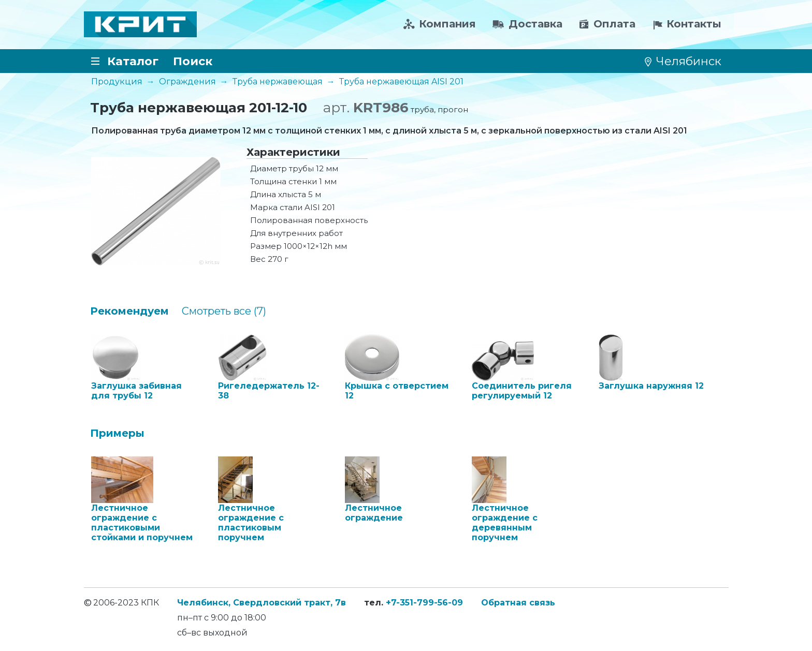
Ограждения (187, 82)
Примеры (117, 433)
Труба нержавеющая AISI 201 (401, 82)
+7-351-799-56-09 (424, 603)
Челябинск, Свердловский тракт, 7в (262, 603)
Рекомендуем (129, 311)
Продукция (117, 82)
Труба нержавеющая (278, 82)
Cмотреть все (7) (224, 311)
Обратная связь (518, 603)
